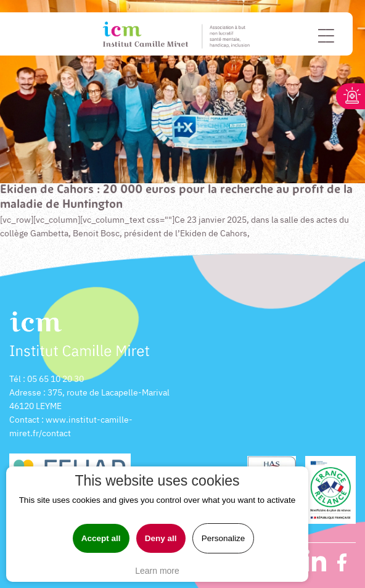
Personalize (224, 538)
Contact (24, 420)
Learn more (157, 571)
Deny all (161, 538)
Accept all (101, 538)
